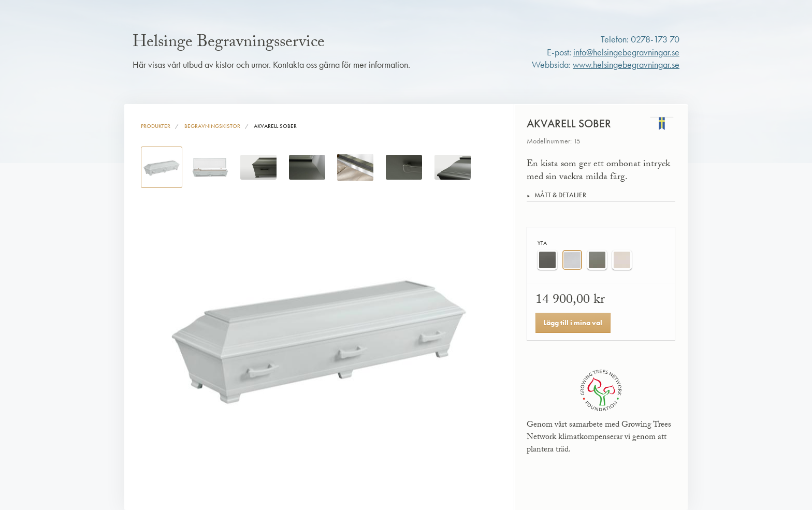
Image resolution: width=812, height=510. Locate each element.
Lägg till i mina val (573, 323)
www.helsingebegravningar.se (626, 65)
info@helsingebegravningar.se (626, 52)
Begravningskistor (212, 126)
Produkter (156, 126)
